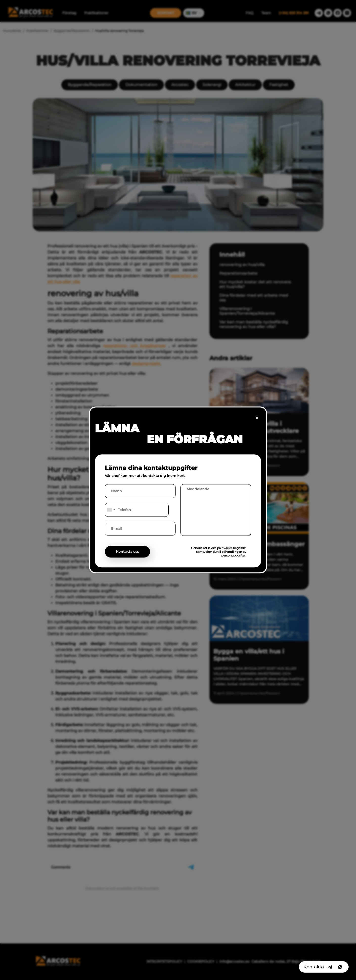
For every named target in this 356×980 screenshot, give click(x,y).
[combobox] (111, 510)
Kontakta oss (127, 552)
